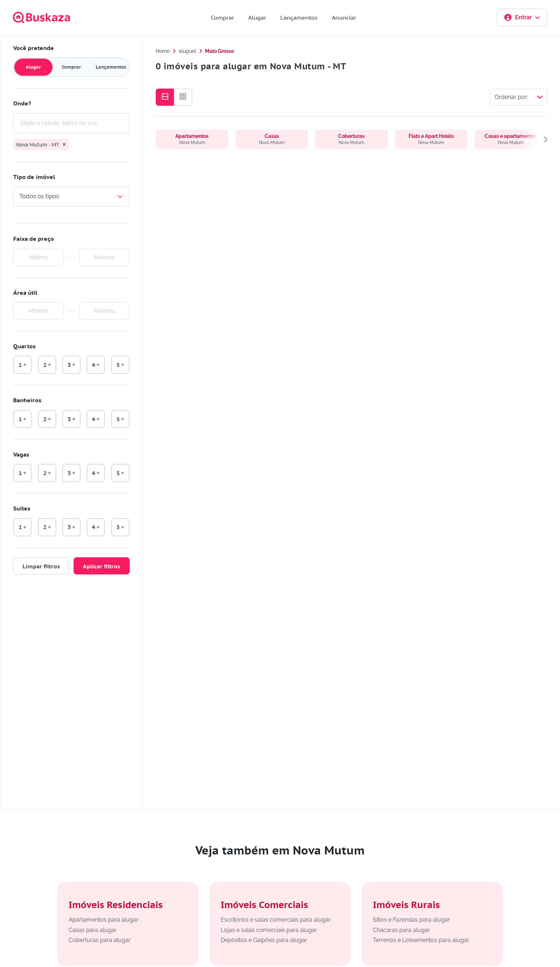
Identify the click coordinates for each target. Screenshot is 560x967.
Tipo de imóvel (34, 177)
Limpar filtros (41, 566)
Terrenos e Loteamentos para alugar (421, 940)
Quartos (24, 346)
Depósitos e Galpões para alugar (264, 940)
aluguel (187, 51)
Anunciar (344, 18)
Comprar (222, 18)
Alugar (257, 18)
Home (163, 51)
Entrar (522, 18)
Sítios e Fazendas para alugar (411, 920)
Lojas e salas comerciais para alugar (269, 930)
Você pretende (34, 48)
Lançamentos (299, 18)
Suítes (22, 508)
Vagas (21, 454)
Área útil (25, 293)
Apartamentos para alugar (104, 920)
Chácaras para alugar (401, 930)
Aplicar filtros (102, 566)
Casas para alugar (93, 930)
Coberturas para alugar (100, 940)
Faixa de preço (34, 239)
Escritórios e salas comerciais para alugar (276, 920)
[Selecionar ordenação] (519, 97)
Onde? (22, 103)
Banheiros (27, 400)
